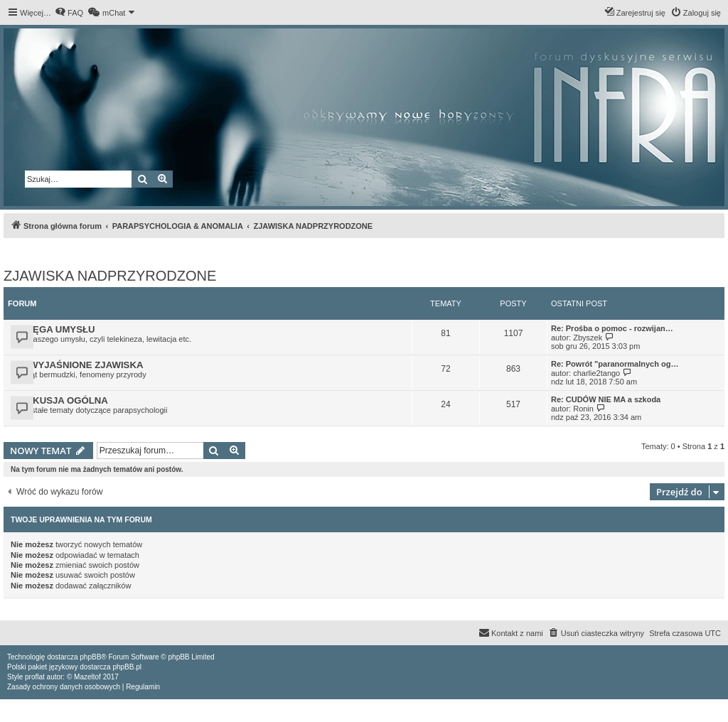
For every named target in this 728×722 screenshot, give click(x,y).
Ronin (583, 409)
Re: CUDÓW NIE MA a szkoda (606, 399)
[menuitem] (69, 13)
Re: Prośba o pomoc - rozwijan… (612, 328)
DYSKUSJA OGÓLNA (61, 400)
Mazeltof (87, 677)
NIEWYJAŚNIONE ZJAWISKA (78, 365)
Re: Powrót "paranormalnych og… (615, 364)
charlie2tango (596, 373)
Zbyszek (588, 338)
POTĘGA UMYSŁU (54, 329)
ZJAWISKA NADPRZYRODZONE (110, 276)
